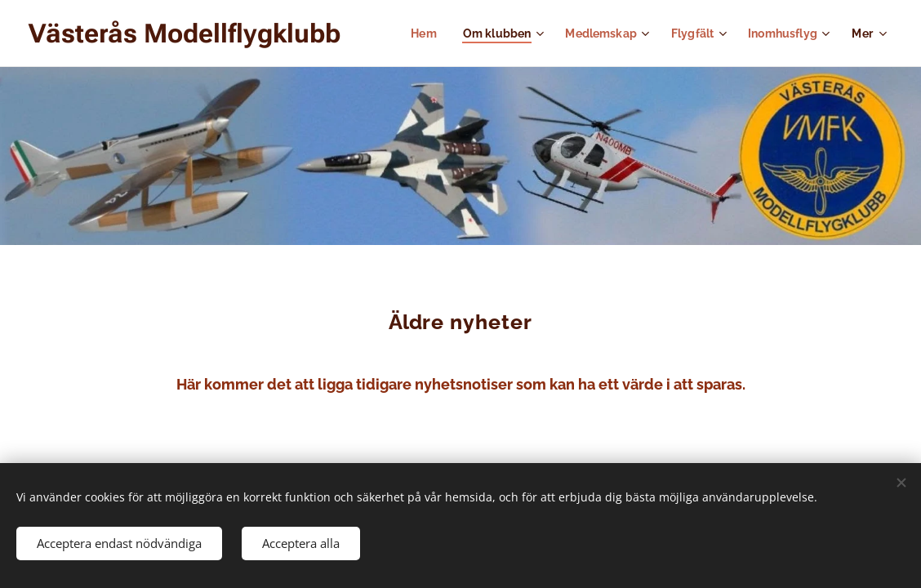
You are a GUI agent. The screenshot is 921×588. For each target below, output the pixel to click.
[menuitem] (410, 33)
